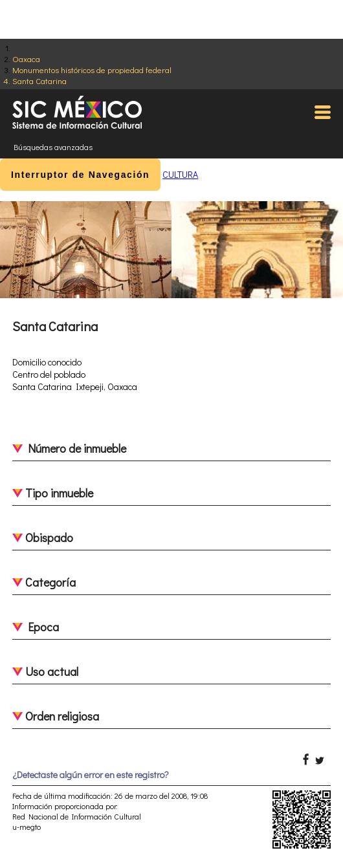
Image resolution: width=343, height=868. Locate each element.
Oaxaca (26, 59)
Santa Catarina (39, 81)
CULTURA (180, 174)
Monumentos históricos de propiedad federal (92, 70)
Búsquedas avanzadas (53, 147)
